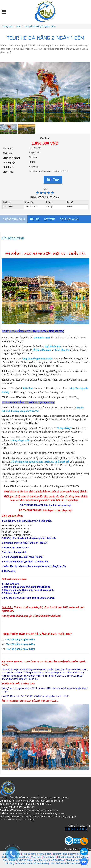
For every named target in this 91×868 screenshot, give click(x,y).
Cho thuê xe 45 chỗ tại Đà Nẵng (33, 863)
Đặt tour (50, 219)
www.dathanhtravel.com (21, 813)
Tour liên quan (69, 219)
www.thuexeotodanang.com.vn (50, 813)
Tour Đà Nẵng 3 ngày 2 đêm (37, 854)
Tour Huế (36, 857)
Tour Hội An (49, 857)
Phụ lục (35, 219)
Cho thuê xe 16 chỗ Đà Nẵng (73, 857)
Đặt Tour (53, 180)
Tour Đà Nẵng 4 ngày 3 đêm (67, 854)
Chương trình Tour (14, 219)
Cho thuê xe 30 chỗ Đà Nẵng (49, 860)
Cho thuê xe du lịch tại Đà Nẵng (67, 863)
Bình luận (8, 228)
